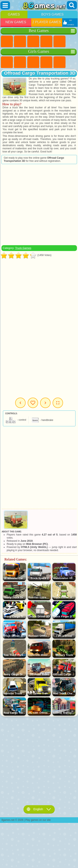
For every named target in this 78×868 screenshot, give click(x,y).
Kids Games (46, 42)
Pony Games (7, 62)
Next (45, 403)
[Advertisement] (39, 205)
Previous (20, 403)
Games (14, 14)
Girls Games (20, 42)
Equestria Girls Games (20, 62)
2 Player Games (47, 22)
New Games (16, 22)
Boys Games (53, 14)
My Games (33, 403)
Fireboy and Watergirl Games (33, 62)
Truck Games (23, 248)
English (39, 809)
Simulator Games (33, 42)
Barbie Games (46, 62)
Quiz (59, 62)
